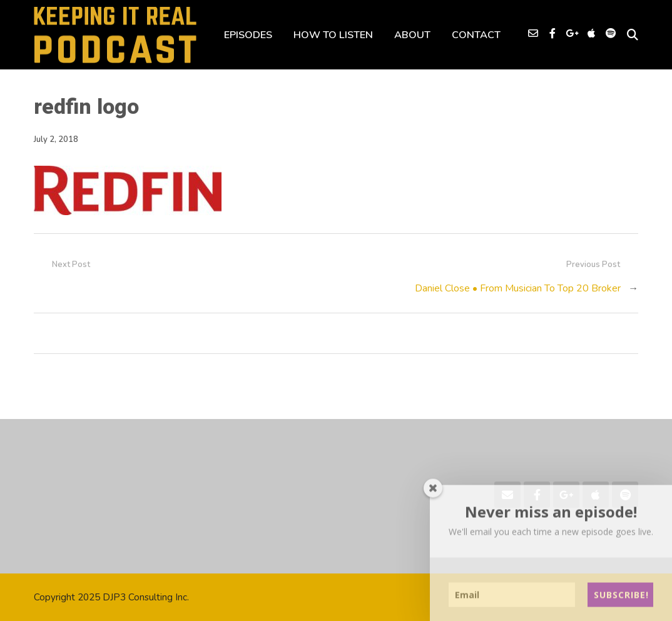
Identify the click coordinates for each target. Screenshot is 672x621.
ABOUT (412, 35)
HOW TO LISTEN (333, 35)
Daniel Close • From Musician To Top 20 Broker (518, 288)
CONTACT (476, 35)
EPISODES (248, 35)
